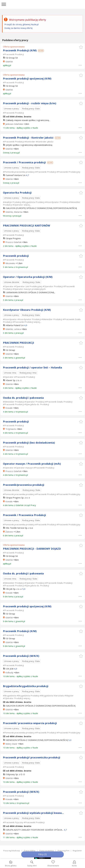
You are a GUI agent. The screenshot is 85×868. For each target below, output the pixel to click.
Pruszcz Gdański (13, 242)
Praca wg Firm (64, 851)
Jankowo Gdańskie (14, 124)
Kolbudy (9, 672)
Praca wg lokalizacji (12, 851)
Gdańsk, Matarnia (14, 212)
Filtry (42, 854)
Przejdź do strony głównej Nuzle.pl (21, 24)
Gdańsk (9, 61)
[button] (81, 47)
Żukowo (9, 532)
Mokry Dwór (11, 744)
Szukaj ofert (32, 864)
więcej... (27, 205)
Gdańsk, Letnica (13, 329)
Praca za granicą (46, 851)
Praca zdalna (30, 851)
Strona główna (11, 864)
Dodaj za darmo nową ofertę (18, 28)
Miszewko (10, 263)
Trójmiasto (11, 429)
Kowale (9, 408)
